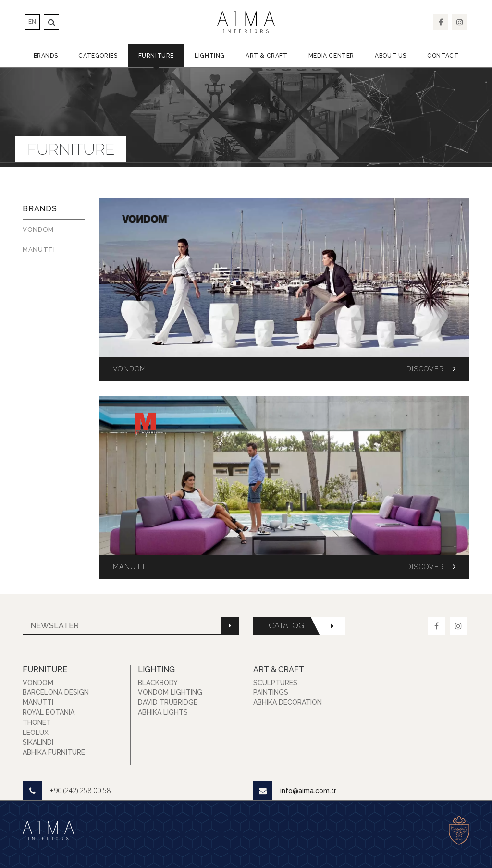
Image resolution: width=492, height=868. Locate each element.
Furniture (156, 56)
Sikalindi (38, 742)
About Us (391, 56)
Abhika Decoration (288, 702)
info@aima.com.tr (295, 791)
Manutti (38, 702)
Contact (443, 56)
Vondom (38, 229)
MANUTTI (39, 250)
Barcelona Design (56, 692)
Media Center (331, 56)
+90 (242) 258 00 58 (67, 791)
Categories (98, 56)
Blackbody (158, 683)
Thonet (37, 722)
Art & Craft (267, 56)
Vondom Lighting (170, 692)
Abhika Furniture (54, 752)
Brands (46, 56)
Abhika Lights (163, 712)
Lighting (210, 56)
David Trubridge (168, 702)
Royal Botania (49, 712)
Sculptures (275, 683)
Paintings (271, 692)
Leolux (36, 733)
